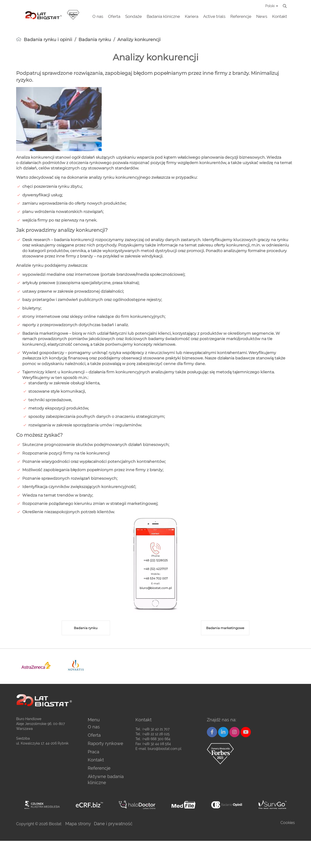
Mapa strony (78, 824)
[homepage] (19, 39)
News (262, 16)
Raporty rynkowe (106, 743)
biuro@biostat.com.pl (165, 749)
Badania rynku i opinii (48, 40)
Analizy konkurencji (139, 40)
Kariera (192, 16)
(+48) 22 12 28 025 (156, 734)
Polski (272, 6)
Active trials (214, 16)
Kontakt (280, 16)
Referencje (241, 16)
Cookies (288, 823)
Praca (94, 752)
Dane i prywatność (113, 824)
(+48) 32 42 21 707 (156, 729)
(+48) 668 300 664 (156, 739)
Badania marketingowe (225, 628)
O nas (98, 16)
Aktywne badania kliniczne (106, 780)
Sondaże (133, 16)
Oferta (114, 16)
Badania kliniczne (163, 16)
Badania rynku (95, 40)
